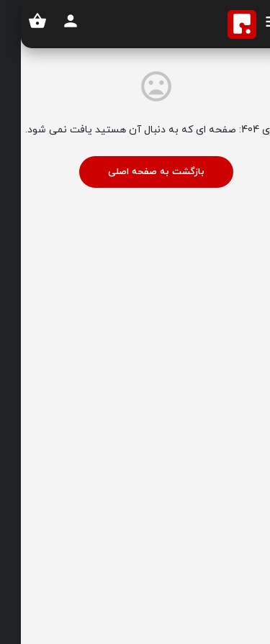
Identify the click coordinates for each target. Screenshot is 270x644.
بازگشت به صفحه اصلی (135, 172)
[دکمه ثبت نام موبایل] (50, 21)
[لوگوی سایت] (219, 24)
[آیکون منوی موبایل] (253, 24)
